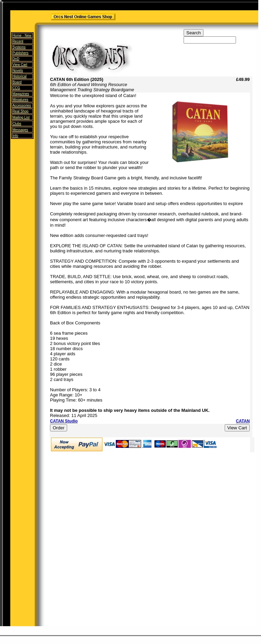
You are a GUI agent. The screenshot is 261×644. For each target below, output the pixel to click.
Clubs (17, 124)
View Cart (20, 65)
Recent (18, 41)
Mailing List (21, 117)
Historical (19, 76)
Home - (22, 35)
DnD (16, 59)
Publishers (20, 53)
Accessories (22, 105)
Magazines (21, 94)
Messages (20, 130)
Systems (19, 47)
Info (15, 136)
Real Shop (20, 111)
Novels (18, 70)
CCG (16, 88)
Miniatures (20, 100)
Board (17, 82)
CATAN (243, 421)
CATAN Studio (64, 421)
